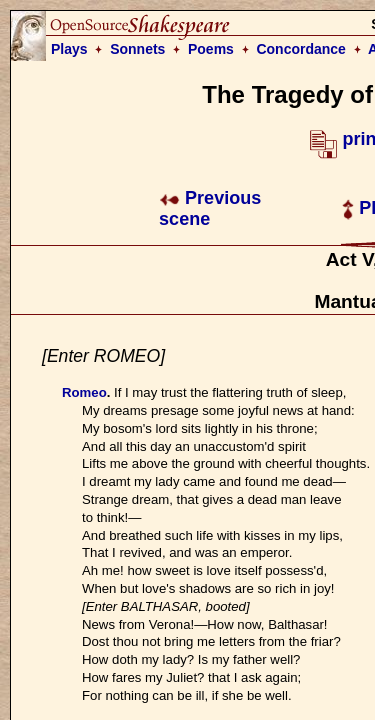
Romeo (84, 392)
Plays (69, 49)
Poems (211, 49)
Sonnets (137, 49)
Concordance (300, 49)
